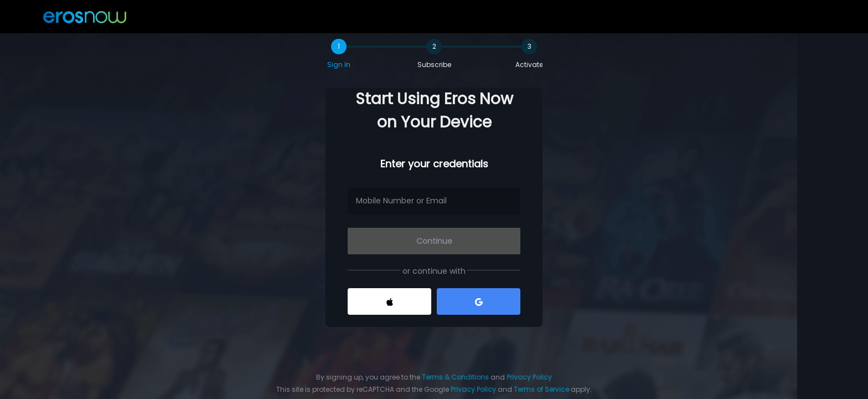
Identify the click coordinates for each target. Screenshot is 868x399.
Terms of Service (541, 389)
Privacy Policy (529, 377)
